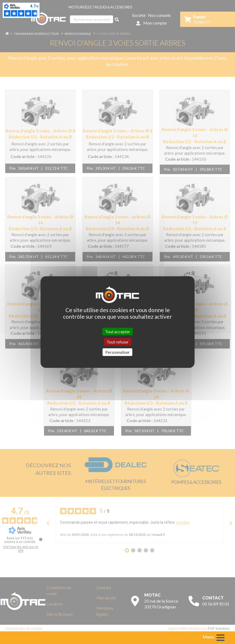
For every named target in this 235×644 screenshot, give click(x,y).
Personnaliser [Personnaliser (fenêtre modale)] (118, 352)
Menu (208, 637)
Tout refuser (118, 342)
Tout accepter (118, 331)
